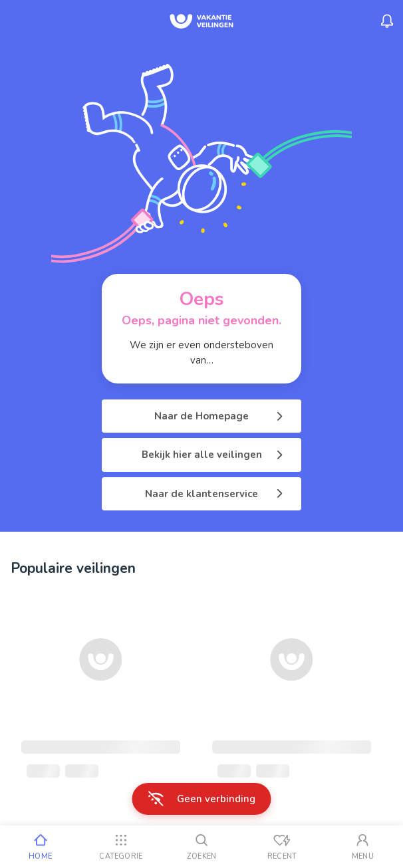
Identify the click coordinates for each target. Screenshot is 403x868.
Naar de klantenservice (215, 494)
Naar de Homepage (220, 416)
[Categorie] (121, 847)
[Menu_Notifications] (387, 21)
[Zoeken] (201, 847)
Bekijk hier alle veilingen (214, 455)
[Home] (40, 847)
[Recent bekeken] (282, 847)
